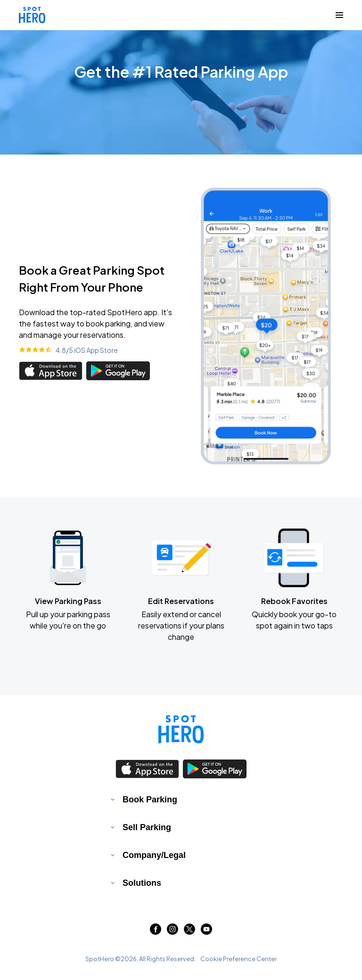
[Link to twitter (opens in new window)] (189, 932)
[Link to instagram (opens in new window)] (173, 932)
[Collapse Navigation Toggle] (339, 15)
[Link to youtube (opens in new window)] (206, 932)
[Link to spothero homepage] (181, 729)
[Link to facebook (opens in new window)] (156, 932)
